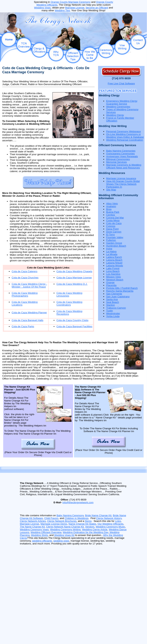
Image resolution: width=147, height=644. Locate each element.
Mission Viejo (113, 277)
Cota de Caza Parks (23, 326)
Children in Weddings (76, 518)
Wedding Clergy (115, 115)
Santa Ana (112, 299)
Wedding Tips (62, 10)
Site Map (111, 190)
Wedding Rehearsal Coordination (125, 140)
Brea (109, 209)
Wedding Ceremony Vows (34, 529)
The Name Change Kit (32, 527)
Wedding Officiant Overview (46, 532)
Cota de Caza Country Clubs (72, 320)
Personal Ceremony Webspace (123, 131)
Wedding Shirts (40, 535)
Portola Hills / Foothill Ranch (122, 288)
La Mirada (112, 254)
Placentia (111, 285)
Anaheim (111, 206)
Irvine (109, 249)
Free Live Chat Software (121, 84)
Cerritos (111, 215)
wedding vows (61, 541)
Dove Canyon (114, 232)
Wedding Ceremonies (118, 107)
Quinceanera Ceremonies (120, 154)
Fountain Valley (115, 237)
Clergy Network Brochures (62, 521)
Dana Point (112, 229)
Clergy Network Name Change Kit (65, 527)
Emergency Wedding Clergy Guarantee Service (122, 102)
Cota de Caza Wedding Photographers (25, 294)
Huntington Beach (116, 246)
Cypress (111, 226)
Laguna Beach (114, 260)
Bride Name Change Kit (98, 515)
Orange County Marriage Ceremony (71, 2)
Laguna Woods (115, 266)
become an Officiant (97, 8)
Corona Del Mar (115, 218)
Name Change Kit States (82, 524)
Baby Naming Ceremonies (121, 151)
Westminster (113, 313)
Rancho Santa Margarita (120, 291)
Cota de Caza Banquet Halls (27, 320)
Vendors (90, 527)
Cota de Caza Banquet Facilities (74, 326)
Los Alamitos (113, 274)
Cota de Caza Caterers (24, 271)
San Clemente (114, 294)
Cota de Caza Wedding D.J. (72, 284)
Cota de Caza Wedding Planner (29, 313)
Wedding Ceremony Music (110, 527)
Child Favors (51, 518)
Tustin (110, 311)
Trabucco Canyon (116, 308)
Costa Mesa (113, 220)
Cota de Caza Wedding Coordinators (69, 303)
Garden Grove (114, 243)
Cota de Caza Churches (25, 278)
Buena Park (113, 212)
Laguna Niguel (114, 263)
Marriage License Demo (54, 524)
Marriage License (75, 8)
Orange (110, 282)
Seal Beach (113, 302)
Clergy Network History (109, 518)
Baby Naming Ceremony (70, 515)
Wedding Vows (42, 8)
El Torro (110, 235)
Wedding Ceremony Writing (65, 529)
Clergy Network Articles (33, 521)
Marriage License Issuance (121, 178)
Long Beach (113, 271)
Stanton (110, 305)
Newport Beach (115, 280)
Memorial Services (117, 162)
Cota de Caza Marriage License (74, 278)
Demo (88, 521)
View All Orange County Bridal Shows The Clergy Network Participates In (123, 184)
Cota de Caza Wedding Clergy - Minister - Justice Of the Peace (29, 285)
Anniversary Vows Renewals (122, 156)
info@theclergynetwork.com (78, 502)
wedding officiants (42, 541)
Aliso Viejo (112, 204)
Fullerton (111, 240)
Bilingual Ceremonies (118, 159)
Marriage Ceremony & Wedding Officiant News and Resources (124, 166)
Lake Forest (113, 268)
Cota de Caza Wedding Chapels (74, 271)
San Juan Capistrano (118, 297)
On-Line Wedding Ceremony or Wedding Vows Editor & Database (125, 136)
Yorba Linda (113, 316)
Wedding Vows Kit (64, 535)
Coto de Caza (114, 223)
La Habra (111, 251)
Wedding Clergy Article (95, 529)
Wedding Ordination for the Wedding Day (85, 532)
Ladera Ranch (114, 257)
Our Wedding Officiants (110, 524)
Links (118, 521)
